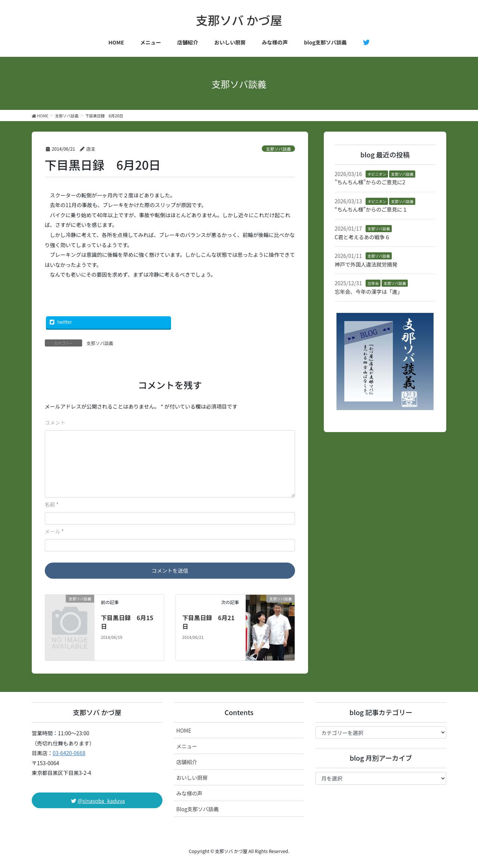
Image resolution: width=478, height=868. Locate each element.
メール (54, 531)
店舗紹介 (187, 762)
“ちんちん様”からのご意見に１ (371, 209)
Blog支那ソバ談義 (198, 809)
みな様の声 (189, 793)
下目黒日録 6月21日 (208, 622)
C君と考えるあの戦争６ (362, 237)
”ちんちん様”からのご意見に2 (370, 182)
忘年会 (373, 283)
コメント (55, 422)
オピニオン (377, 174)
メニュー (187, 746)
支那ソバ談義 (278, 149)
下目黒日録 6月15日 (127, 622)
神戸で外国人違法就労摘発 (366, 264)
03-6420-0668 (69, 753)
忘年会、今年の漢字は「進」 (369, 292)
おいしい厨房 (192, 778)
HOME (184, 730)
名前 (52, 504)
